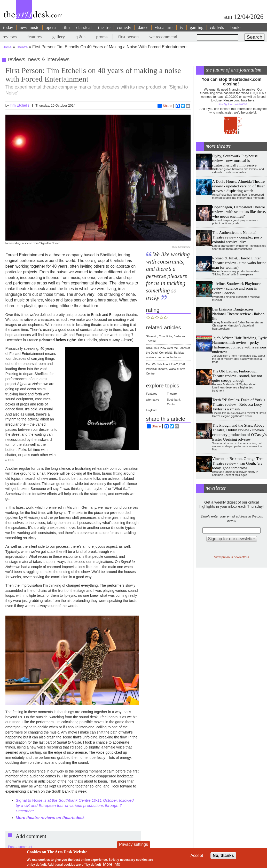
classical (84, 27)
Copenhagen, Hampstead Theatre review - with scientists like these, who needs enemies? (239, 212)
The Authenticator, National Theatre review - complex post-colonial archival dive (237, 237)
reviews (10, 37)
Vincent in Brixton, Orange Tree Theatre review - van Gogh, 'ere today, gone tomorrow (238, 463)
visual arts (164, 27)
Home (7, 47)
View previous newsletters (231, 557)
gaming (197, 27)
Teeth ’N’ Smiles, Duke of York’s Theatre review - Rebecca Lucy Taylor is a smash (238, 404)
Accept (197, 855)
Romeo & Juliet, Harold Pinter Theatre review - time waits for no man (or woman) (239, 263)
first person (128, 37)
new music (29, 27)
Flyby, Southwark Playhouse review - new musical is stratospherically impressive (235, 160)
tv (182, 27)
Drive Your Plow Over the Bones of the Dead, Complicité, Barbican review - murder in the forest (168, 353)
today (8, 27)
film (66, 27)
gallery (58, 37)
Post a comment (20, 847)
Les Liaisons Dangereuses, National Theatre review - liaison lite (238, 314)
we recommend (163, 37)
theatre (104, 27)
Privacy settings (133, 844)
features (35, 37)
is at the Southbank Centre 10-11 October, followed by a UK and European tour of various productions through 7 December (75, 806)
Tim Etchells (20, 105)
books (236, 27)
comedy (124, 27)
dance (143, 27)
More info (112, 864)
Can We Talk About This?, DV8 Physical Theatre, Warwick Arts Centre (166, 369)
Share (165, 106)
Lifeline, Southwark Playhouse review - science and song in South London (237, 288)
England (151, 410)
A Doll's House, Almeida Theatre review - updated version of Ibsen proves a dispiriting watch (239, 186)
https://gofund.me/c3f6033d (233, 104)
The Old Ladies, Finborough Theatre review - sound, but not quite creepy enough (237, 376)
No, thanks (223, 855)
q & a (80, 37)
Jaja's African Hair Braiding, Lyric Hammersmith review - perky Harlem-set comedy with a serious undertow (239, 345)
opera (51, 27)
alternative (153, 400)
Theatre (22, 47)
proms (102, 37)
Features (152, 394)
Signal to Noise (29, 800)
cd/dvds (217, 27)
